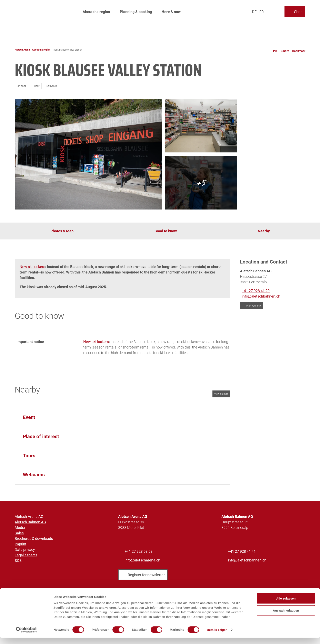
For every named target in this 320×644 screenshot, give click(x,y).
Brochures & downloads (34, 540)
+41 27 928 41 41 (242, 553)
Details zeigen (217, 636)
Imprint (21, 545)
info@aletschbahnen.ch (247, 562)
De (254, 11)
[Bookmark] (299, 50)
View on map (221, 395)
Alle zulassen (286, 605)
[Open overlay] (272, 11)
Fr (262, 11)
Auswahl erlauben (286, 617)
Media (20, 529)
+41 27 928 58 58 (139, 553)
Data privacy (25, 551)
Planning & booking (136, 11)
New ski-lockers (32, 267)
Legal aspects (26, 556)
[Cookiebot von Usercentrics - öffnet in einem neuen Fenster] (26, 636)
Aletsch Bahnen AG (30, 523)
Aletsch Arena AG (29, 518)
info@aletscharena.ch (142, 562)
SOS (18, 562)
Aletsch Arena (22, 50)
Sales (19, 534)
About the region (96, 11)
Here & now (171, 11)
